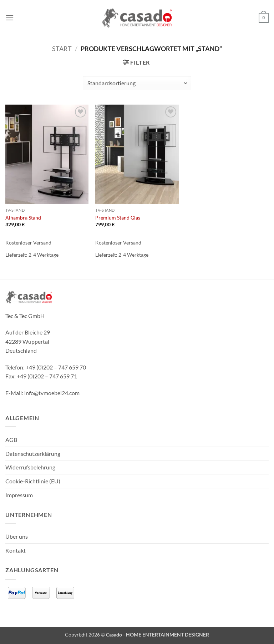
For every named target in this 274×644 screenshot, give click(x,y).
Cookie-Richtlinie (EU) (33, 481)
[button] (10, 18)
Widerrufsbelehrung (30, 467)
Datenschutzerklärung (33, 454)
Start (62, 49)
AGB (11, 440)
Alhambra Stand (23, 218)
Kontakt (16, 550)
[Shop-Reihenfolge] (137, 83)
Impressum (19, 495)
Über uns (17, 536)
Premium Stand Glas (118, 218)
